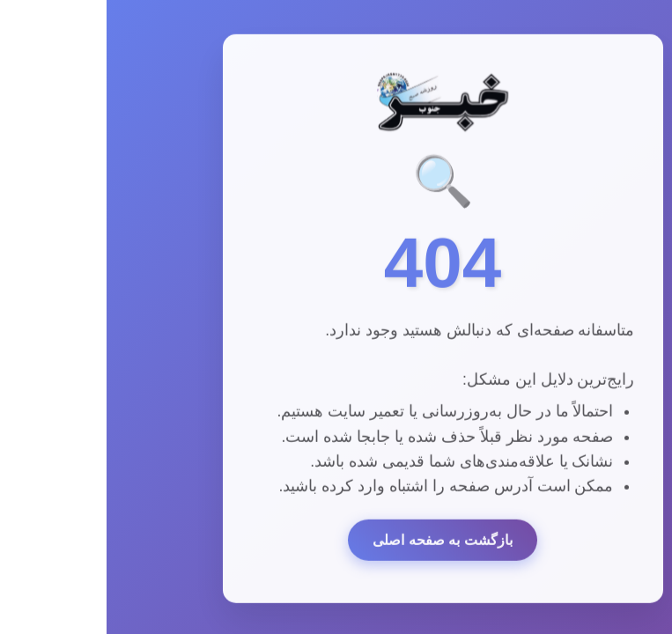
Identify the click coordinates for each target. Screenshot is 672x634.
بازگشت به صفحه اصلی (336, 541)
